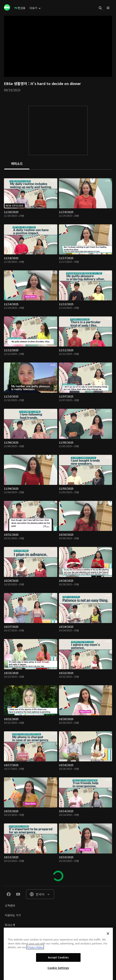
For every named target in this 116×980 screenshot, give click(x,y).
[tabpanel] (58, 528)
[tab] (17, 164)
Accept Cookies (58, 957)
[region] (58, 954)
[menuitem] (20, 8)
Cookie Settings (58, 968)
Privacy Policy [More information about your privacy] (35, 947)
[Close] (108, 934)
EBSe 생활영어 (16, 83)
